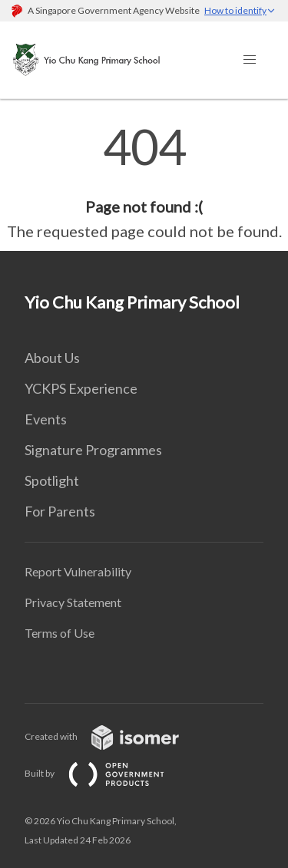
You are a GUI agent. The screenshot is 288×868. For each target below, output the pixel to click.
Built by (107, 773)
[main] (144, 183)
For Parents (60, 511)
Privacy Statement (73, 602)
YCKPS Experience (81, 388)
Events (46, 419)
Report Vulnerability (78, 571)
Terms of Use (60, 633)
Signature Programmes (93, 450)
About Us (52, 358)
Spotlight (52, 480)
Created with (114, 736)
